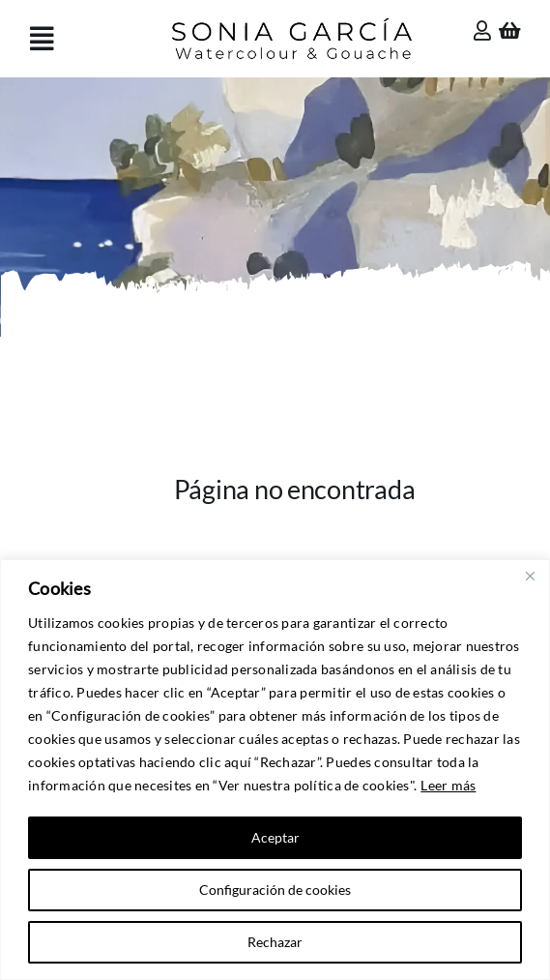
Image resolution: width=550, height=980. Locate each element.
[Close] (530, 576)
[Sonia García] (292, 21)
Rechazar (275, 942)
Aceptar (275, 837)
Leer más (448, 785)
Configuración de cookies (275, 890)
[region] (275, 770)
